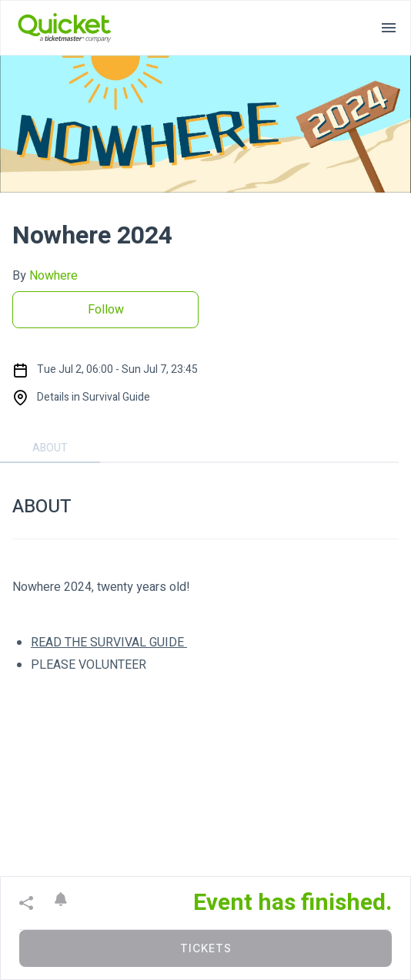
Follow (106, 310)
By (45, 276)
